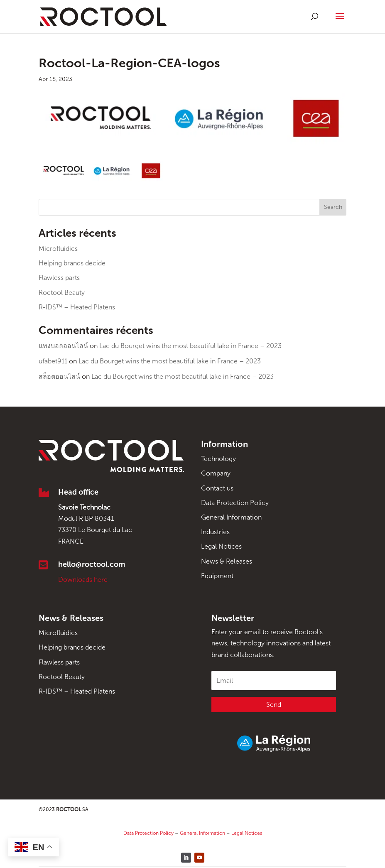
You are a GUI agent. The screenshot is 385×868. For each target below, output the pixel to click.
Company (216, 473)
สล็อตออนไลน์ (59, 376)
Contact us (217, 488)
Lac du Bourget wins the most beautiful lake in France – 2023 (190, 346)
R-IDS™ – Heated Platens (77, 307)
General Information (231, 517)
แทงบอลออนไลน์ (63, 346)
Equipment (217, 576)
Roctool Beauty (62, 293)
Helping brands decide (72, 263)
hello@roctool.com (92, 564)
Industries (215, 532)
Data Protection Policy (235, 503)
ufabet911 (53, 361)
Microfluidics (58, 249)
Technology (218, 459)
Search (333, 207)
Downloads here (83, 580)
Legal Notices (221, 546)
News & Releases (227, 561)
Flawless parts (59, 278)
